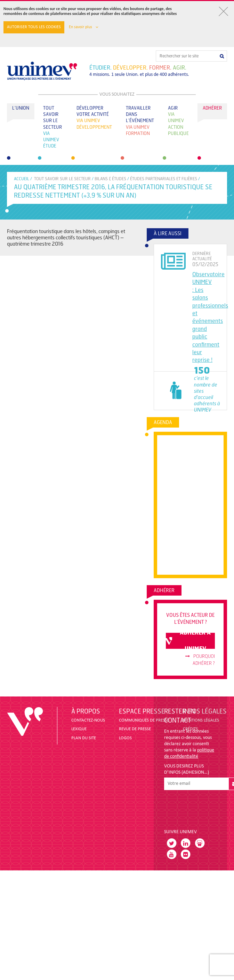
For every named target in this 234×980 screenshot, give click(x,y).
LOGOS (125, 738)
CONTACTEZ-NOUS (88, 720)
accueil (22, 179)
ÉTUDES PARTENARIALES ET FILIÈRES (164, 179)
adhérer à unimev (188, 641)
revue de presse (135, 729)
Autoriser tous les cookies (34, 27)
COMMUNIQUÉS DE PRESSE (144, 720)
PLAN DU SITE (84, 738)
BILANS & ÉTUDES (110, 179)
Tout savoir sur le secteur (62, 179)
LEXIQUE (79, 729)
